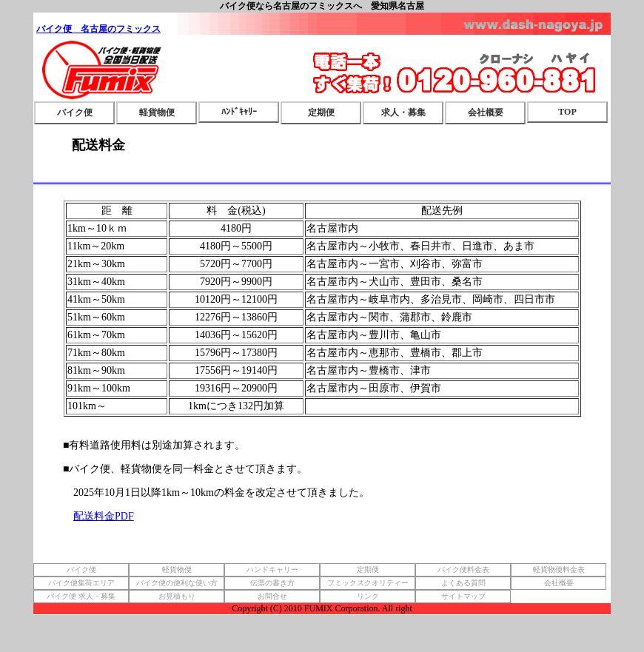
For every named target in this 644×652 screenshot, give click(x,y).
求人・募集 (403, 112)
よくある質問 (463, 583)
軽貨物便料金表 (559, 569)
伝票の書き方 (272, 583)
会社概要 (486, 112)
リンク (368, 596)
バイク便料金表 (463, 569)
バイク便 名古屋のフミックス (98, 29)
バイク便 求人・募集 (81, 596)
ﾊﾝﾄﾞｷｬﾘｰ (239, 112)
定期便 (321, 112)
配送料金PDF (104, 516)
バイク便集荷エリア (81, 583)
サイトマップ (463, 596)
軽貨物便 (157, 112)
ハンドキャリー (272, 569)
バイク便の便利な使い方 (177, 583)
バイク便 (75, 112)
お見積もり (177, 596)
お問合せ (272, 596)
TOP (567, 112)
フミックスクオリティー (368, 583)
